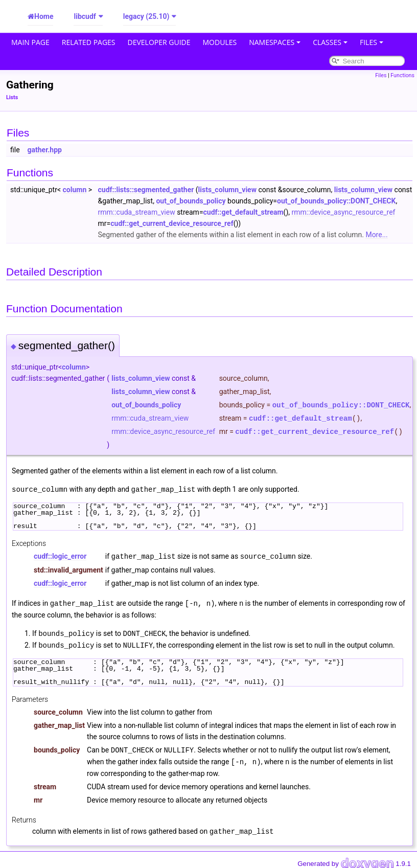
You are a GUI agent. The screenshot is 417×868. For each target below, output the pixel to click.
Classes (330, 42)
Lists (12, 97)
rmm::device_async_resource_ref (344, 212)
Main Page (30, 42)
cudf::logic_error (60, 556)
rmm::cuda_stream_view (137, 212)
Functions (402, 75)
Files (372, 42)
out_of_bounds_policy (191, 201)
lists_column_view (227, 190)
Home (44, 16)
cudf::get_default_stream (244, 212)
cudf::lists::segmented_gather (146, 190)
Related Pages (89, 42)
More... (376, 235)
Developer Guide (159, 42)
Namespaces (275, 42)
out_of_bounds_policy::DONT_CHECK (336, 201)
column (75, 190)
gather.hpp (45, 150)
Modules (220, 42)
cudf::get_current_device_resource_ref (172, 223)
